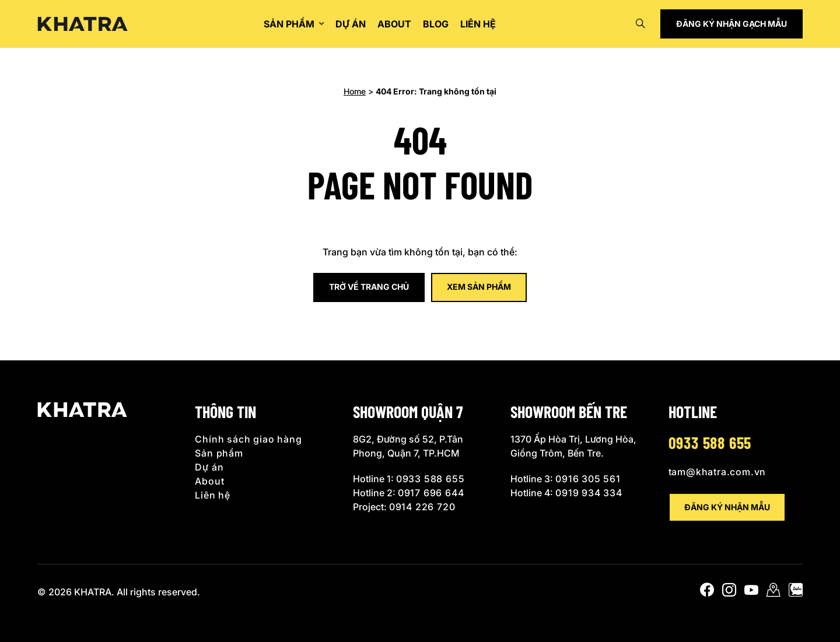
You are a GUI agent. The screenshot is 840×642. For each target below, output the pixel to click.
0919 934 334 (589, 493)
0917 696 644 (431, 493)
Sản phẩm (289, 24)
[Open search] (640, 24)
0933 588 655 (430, 479)
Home (355, 91)
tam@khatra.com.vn (717, 472)
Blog (436, 24)
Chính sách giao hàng (248, 439)
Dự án (351, 24)
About (394, 24)
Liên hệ (478, 24)
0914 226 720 (422, 507)
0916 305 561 (588, 479)
